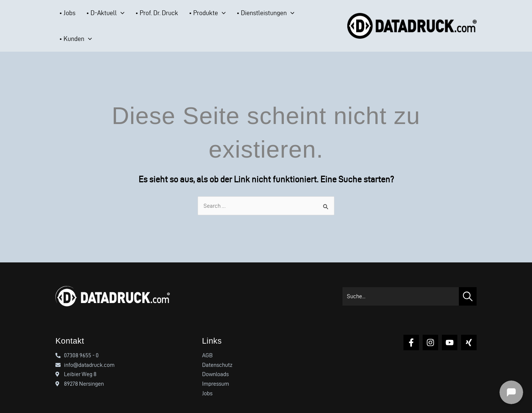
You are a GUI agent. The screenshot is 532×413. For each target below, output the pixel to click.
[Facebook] (411, 328)
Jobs (207, 379)
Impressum (216, 369)
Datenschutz (217, 350)
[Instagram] (430, 328)
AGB (207, 341)
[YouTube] (450, 328)
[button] (113, 19)
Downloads (215, 360)
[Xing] (469, 328)
